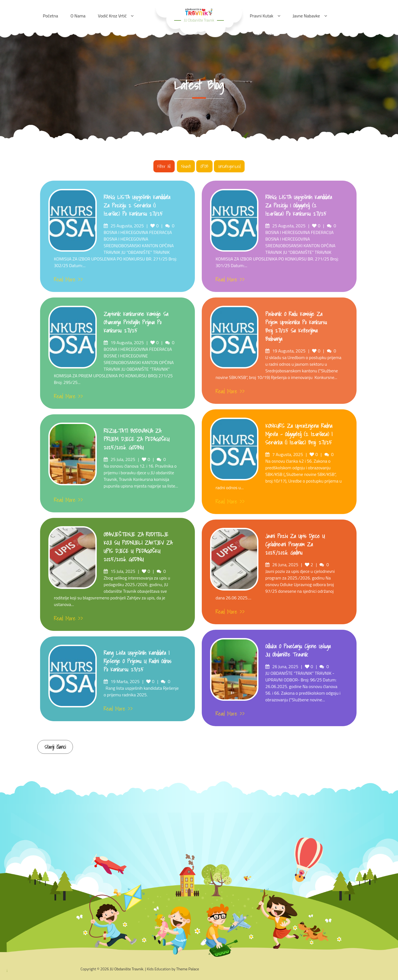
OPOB (204, 166)
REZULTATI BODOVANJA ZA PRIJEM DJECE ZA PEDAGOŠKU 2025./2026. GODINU (137, 439)
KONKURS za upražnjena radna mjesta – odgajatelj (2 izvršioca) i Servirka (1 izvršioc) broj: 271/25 (299, 434)
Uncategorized (229, 166)
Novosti (186, 166)
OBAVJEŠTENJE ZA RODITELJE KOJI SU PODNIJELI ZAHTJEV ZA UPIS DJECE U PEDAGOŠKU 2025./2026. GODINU (138, 547)
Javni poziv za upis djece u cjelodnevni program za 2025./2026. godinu (295, 544)
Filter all (164, 166)
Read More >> (68, 280)
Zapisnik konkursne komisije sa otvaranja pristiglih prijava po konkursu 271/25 (136, 322)
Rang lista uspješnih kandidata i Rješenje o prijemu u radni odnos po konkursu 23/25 (138, 661)
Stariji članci (55, 747)
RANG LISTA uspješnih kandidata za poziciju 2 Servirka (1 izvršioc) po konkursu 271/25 (137, 206)
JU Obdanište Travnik (199, 20)
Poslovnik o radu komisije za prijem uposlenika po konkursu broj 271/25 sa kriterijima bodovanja (296, 326)
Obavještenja (262, 35)
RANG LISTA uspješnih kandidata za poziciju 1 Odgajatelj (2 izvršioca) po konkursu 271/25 (299, 206)
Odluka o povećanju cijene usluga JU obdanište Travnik (298, 650)
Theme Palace (188, 969)
